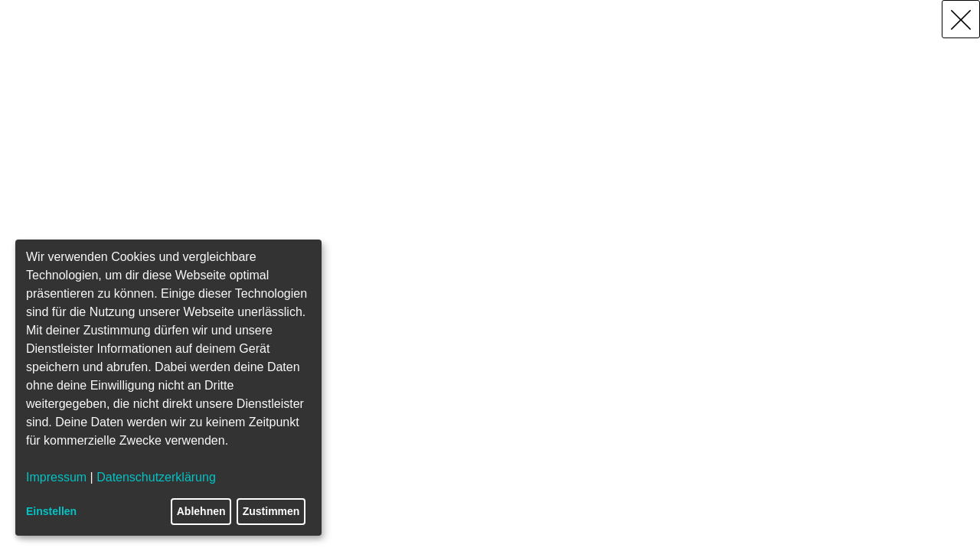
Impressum (56, 477)
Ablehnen (201, 511)
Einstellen (51, 511)
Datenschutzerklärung (156, 477)
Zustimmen (271, 511)
